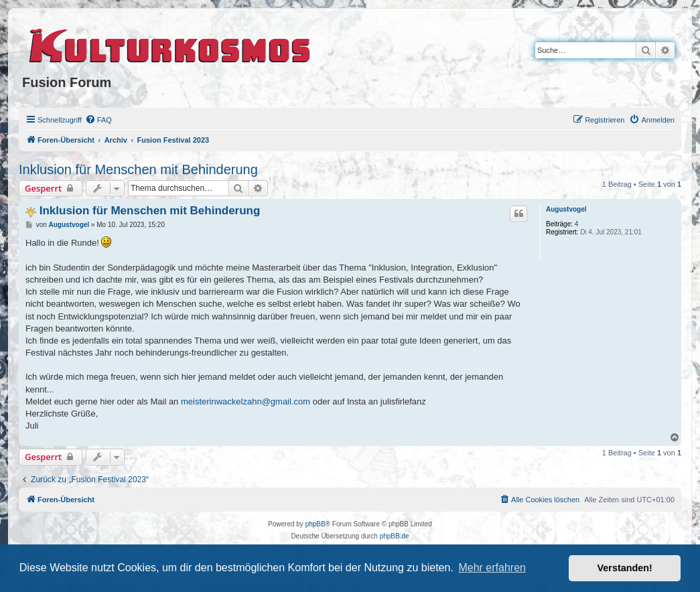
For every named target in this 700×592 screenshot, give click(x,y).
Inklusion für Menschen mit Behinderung (138, 169)
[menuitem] (98, 120)
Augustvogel (566, 209)
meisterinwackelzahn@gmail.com (246, 401)
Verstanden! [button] (625, 568)
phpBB (316, 524)
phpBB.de (395, 536)
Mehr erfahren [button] (492, 568)
